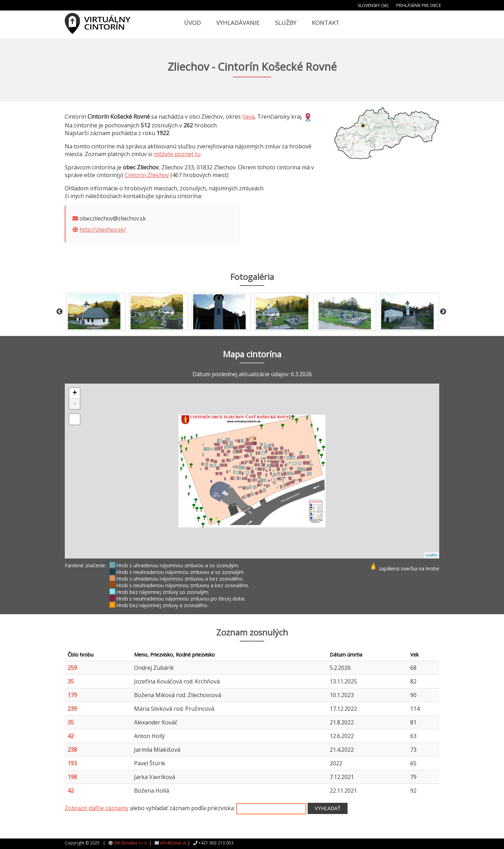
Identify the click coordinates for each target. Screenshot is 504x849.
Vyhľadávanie (238, 23)
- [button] (75, 404)
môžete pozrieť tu (177, 154)
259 (72, 668)
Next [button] (443, 312)
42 (71, 736)
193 (72, 763)
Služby (286, 23)
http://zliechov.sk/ (103, 230)
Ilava (248, 117)
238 (72, 750)
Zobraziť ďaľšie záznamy (97, 808)
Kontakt (326, 23)
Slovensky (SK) (373, 5)
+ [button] (75, 393)
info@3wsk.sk (173, 843)
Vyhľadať (328, 808)
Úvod (192, 23)
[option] (96, 312)
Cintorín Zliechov (147, 175)
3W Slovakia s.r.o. (131, 843)
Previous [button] (59, 312)
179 (72, 695)
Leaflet (431, 555)
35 (71, 681)
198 (72, 777)
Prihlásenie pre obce (419, 5)
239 (72, 709)
